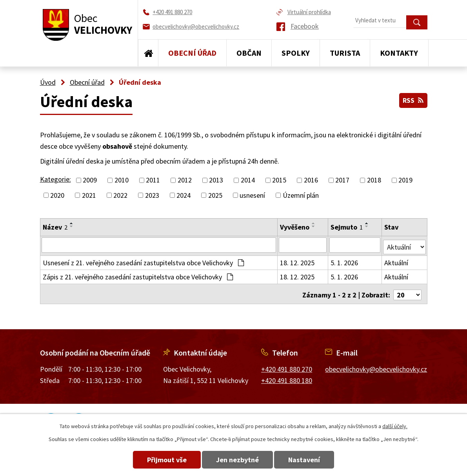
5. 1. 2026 (345, 261)
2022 (120, 195)
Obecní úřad (192, 53)
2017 (342, 180)
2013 (216, 180)
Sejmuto (347, 227)
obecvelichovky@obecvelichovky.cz (376, 365)
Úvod (148, 53)
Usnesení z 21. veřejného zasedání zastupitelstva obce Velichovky (143, 261)
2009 (90, 180)
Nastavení (311, 460)
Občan (249, 53)
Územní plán (301, 195)
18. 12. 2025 (298, 261)
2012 (185, 180)
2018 (374, 180)
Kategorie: (55, 179)
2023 (152, 195)
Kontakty (399, 53)
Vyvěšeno (295, 227)
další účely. (395, 426)
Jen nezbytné (237, 460)
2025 (215, 195)
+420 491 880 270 (287, 365)
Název (55, 227)
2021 (89, 195)
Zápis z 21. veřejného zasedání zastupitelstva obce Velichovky (138, 275)
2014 (248, 180)
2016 (311, 180)
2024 (184, 195)
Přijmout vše (160, 460)
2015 (279, 180)
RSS (412, 99)
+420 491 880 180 (287, 377)
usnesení (252, 195)
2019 (405, 180)
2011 (153, 180)
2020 (57, 195)
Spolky (296, 53)
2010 (122, 180)
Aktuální (397, 261)
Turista (345, 53)
